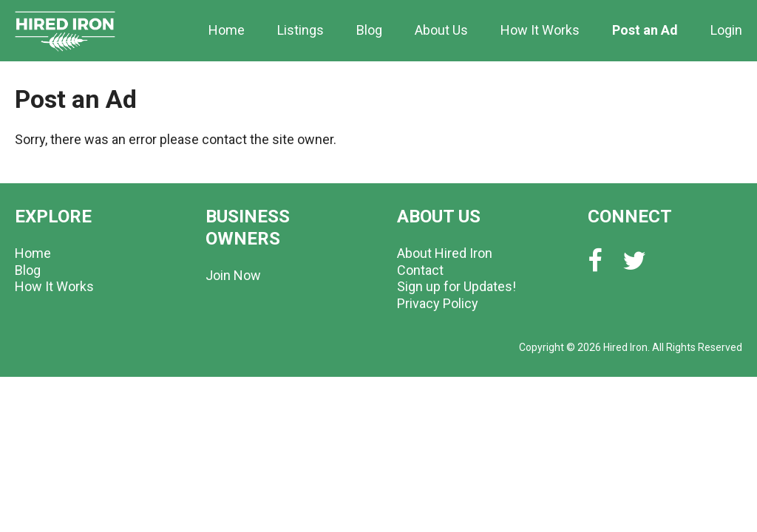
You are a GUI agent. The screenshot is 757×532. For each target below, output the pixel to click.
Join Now (233, 275)
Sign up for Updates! (456, 286)
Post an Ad (645, 30)
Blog (369, 30)
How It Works (540, 30)
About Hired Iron (445, 253)
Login (726, 30)
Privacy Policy (438, 303)
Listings (301, 30)
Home (227, 30)
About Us (441, 30)
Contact (420, 270)
